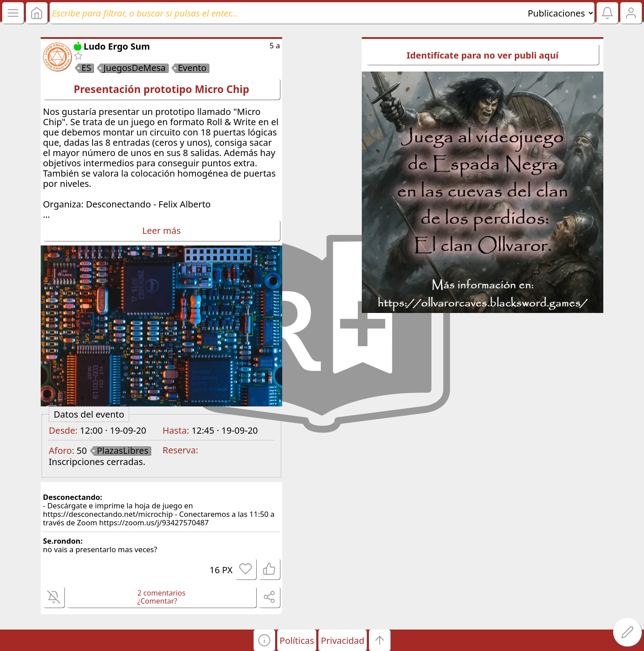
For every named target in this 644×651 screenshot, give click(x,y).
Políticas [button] (297, 640)
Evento (192, 68)
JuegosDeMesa (134, 68)
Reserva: (181, 450)
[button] (264, 640)
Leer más (161, 230)
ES (86, 68)
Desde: (63, 430)
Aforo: (61, 450)
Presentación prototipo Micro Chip (161, 89)
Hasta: (176, 430)
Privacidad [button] (342, 640)
